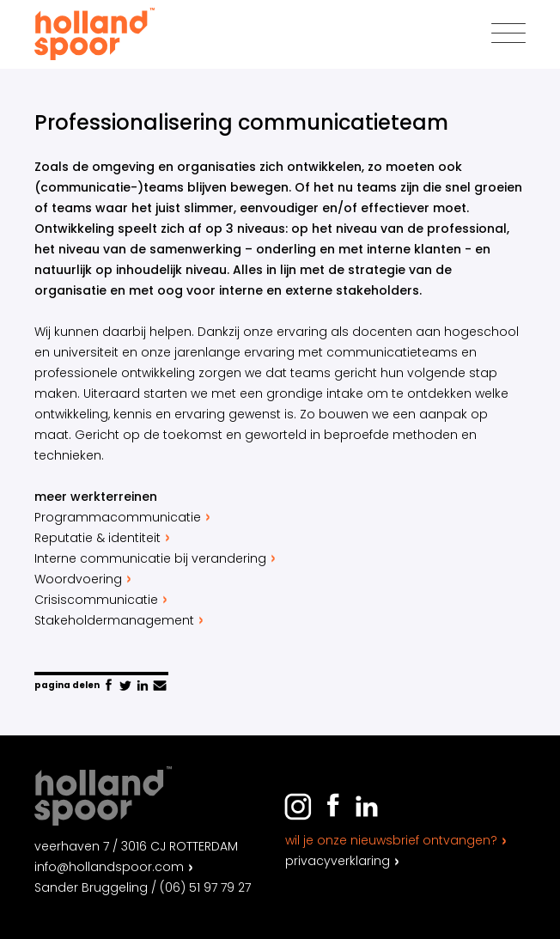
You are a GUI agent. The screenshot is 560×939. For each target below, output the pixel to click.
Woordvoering (85, 579)
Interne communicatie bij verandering (157, 558)
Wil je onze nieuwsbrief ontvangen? (391, 840)
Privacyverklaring (338, 861)
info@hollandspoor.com (109, 867)
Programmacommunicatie (124, 517)
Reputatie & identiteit (104, 538)
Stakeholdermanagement (121, 620)
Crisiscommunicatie (103, 600)
